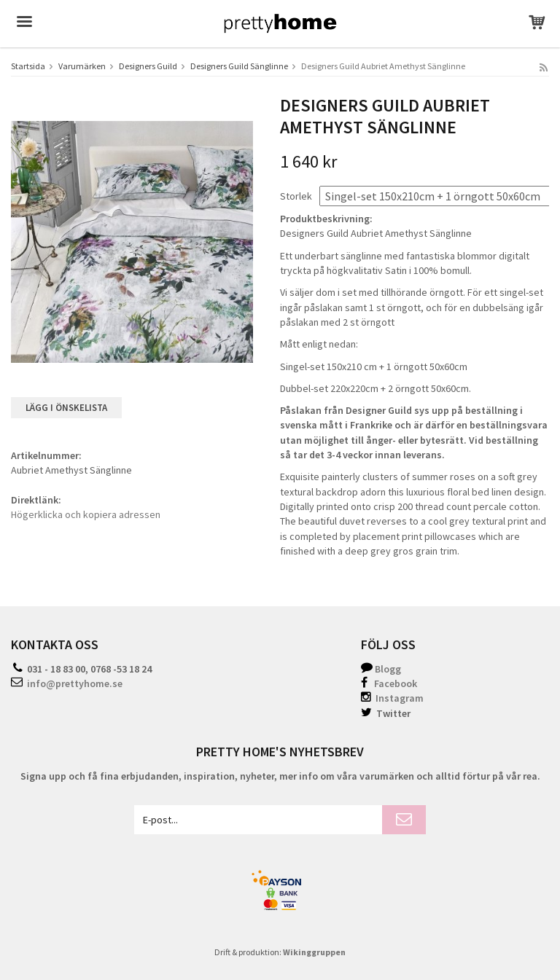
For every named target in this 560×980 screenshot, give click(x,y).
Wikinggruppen (314, 952)
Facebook (396, 683)
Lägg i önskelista (66, 408)
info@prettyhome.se (75, 683)
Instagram (392, 698)
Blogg (388, 669)
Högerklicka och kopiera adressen (86, 514)
